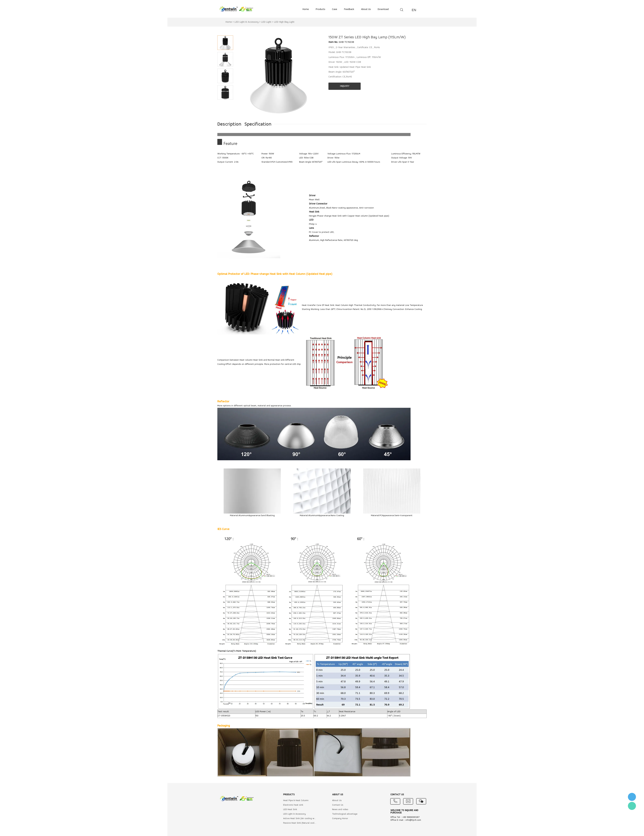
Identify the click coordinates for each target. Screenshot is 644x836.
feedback (349, 9)
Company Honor (340, 819)
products (320, 9)
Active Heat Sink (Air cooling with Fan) (300, 819)
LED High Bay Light (284, 22)
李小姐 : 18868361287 (632, 797)
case (335, 9)
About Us (337, 801)
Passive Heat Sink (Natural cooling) (300, 823)
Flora (632, 806)
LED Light (266, 22)
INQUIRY (345, 86)
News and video (340, 810)
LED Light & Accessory (246, 22)
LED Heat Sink (290, 810)
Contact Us (338, 805)
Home (229, 22)
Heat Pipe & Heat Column (296, 801)
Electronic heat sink (293, 805)
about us (366, 9)
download (383, 9)
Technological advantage (345, 814)
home (306, 9)
